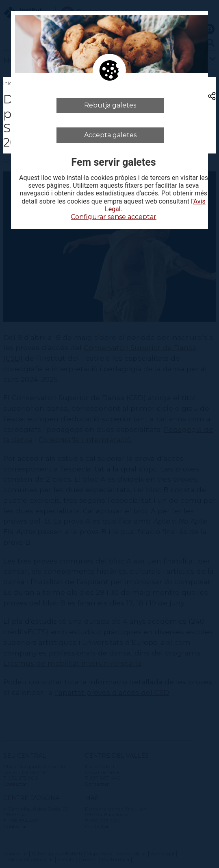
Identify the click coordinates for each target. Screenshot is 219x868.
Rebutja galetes (110, 105)
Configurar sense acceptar (114, 217)
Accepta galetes (110, 135)
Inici (8, 83)
